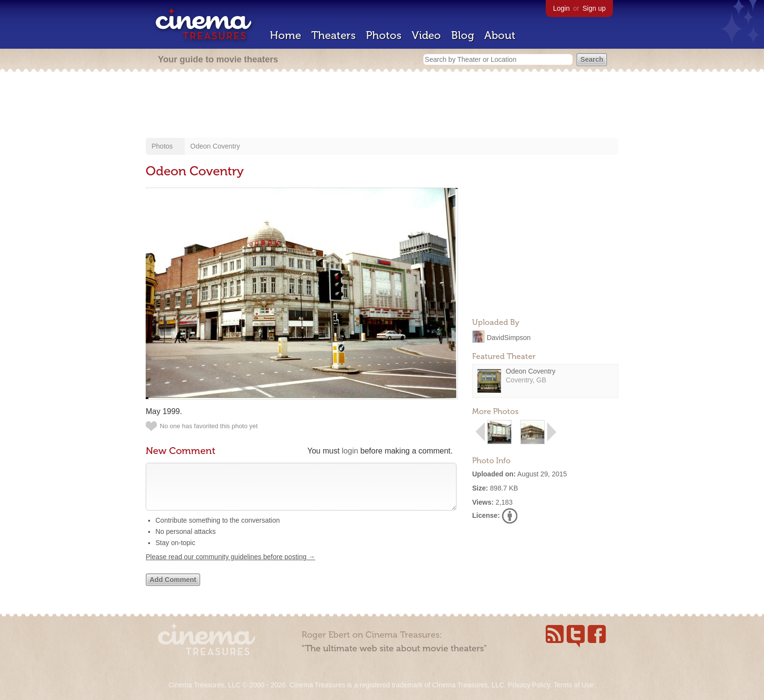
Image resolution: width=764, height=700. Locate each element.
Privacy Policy (529, 685)
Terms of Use (573, 685)
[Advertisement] (382, 106)
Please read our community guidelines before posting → (230, 567)
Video (426, 35)
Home (286, 35)
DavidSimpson (509, 337)
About (500, 35)
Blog (463, 35)
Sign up (594, 8)
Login (561, 8)
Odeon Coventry (215, 146)
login (350, 451)
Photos (384, 35)
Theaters (334, 35)
